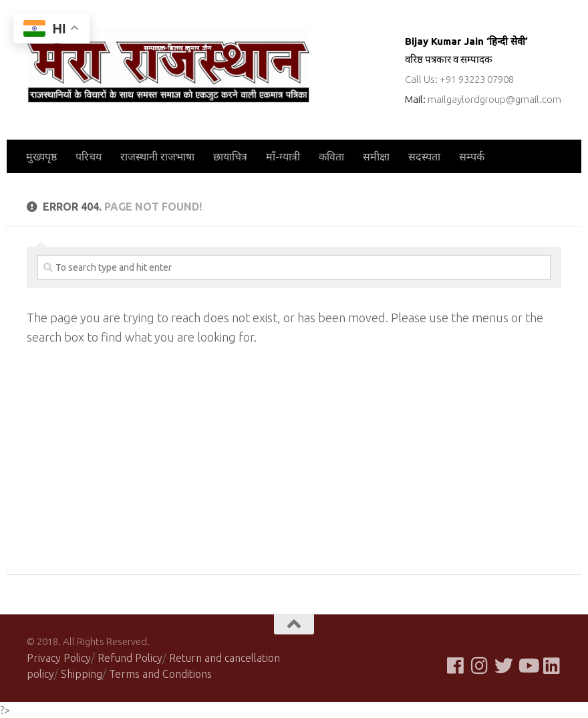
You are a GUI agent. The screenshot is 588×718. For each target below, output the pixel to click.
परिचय (89, 156)
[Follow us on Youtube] (528, 666)
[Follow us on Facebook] (456, 666)
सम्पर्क (472, 156)
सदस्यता (424, 156)
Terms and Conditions (160, 674)
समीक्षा (376, 156)
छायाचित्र (230, 156)
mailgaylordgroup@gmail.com (494, 99)
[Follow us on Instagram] (480, 666)
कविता (331, 156)
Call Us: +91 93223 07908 (459, 79)
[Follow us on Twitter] (504, 666)
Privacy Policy (59, 658)
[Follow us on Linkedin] (552, 666)
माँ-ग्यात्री (283, 156)
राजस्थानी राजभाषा (157, 156)
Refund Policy (130, 658)
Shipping (82, 674)
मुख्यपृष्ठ (41, 156)
